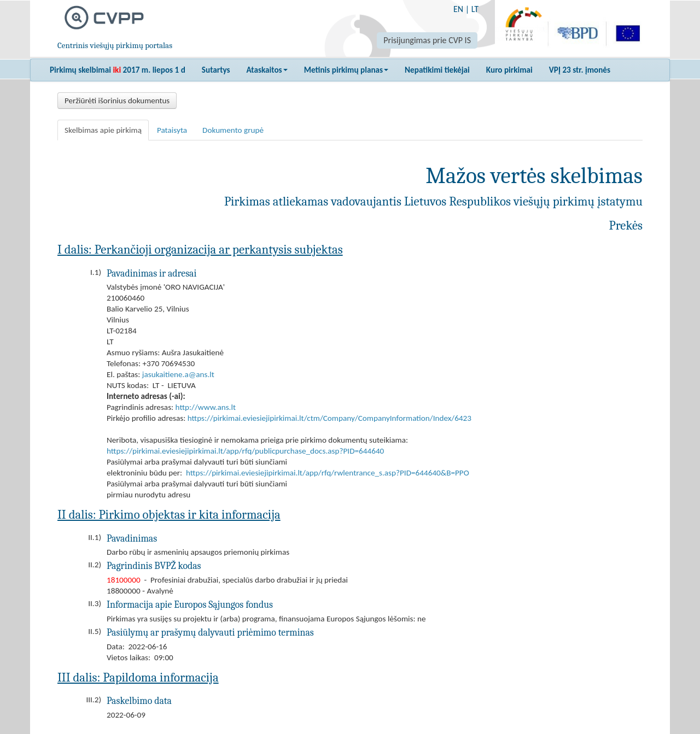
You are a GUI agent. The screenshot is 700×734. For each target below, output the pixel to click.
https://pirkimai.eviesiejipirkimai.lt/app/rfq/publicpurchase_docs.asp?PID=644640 (245, 451)
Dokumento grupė (233, 130)
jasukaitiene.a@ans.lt (178, 374)
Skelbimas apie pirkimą (103, 130)
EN (458, 9)
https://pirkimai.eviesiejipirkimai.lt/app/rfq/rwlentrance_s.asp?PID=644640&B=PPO (328, 473)
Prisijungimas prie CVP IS (427, 40)
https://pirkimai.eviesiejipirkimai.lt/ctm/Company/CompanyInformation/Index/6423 (329, 418)
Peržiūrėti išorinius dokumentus (117, 101)
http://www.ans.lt (206, 407)
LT (475, 9)
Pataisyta (172, 130)
